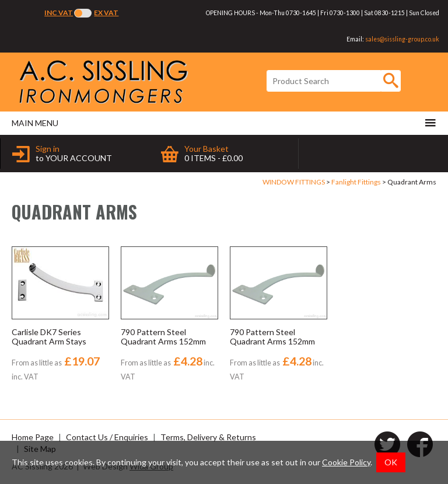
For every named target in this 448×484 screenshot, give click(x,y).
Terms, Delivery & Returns (208, 437)
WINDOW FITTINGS (294, 182)
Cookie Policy (346, 462)
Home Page (33, 437)
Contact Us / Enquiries (107, 437)
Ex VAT (106, 13)
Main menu (224, 123)
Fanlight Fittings (356, 182)
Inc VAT (59, 13)
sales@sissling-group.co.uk (402, 39)
